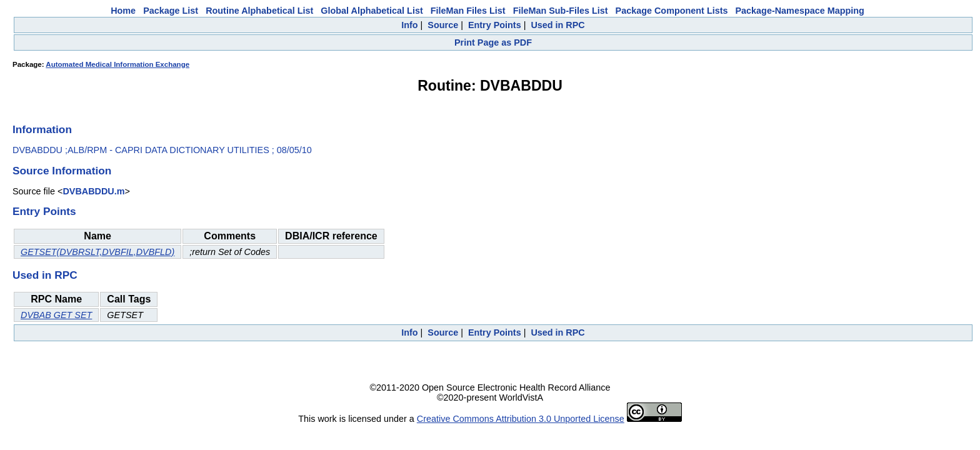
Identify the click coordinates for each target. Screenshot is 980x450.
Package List (171, 11)
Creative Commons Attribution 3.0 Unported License (521, 419)
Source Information (62, 171)
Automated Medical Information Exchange (117, 64)
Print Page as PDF (493, 42)
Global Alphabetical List (372, 11)
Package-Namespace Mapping (800, 11)
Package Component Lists (672, 11)
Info (409, 25)
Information (42, 129)
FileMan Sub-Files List (561, 11)
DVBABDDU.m (93, 191)
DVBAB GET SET (56, 315)
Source (443, 25)
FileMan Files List (468, 11)
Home (123, 11)
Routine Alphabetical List (259, 11)
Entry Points (495, 25)
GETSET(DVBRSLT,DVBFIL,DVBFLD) (97, 252)
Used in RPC (557, 25)
